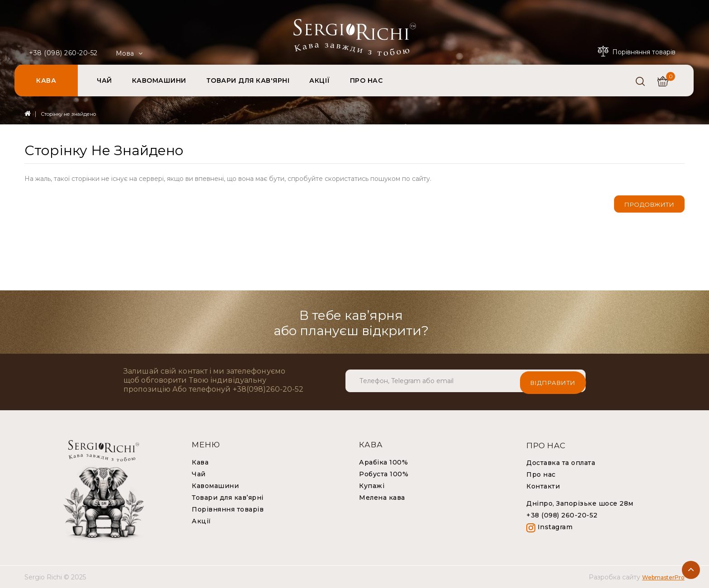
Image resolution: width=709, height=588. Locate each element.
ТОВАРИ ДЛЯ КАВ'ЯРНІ (248, 81)
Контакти (543, 486)
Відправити (553, 381)
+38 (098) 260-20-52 (63, 53)
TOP (691, 570)
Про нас (541, 474)
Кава (200, 462)
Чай (199, 474)
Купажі (372, 486)
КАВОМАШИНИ (159, 81)
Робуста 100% (384, 474)
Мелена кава (382, 498)
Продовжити (649, 204)
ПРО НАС (366, 81)
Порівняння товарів (228, 509)
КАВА (46, 81)
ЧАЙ (104, 81)
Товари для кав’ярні (228, 498)
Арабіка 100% (383, 462)
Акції (201, 521)
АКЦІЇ (320, 81)
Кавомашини (215, 486)
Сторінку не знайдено (68, 114)
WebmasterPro (663, 577)
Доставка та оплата (561, 463)
